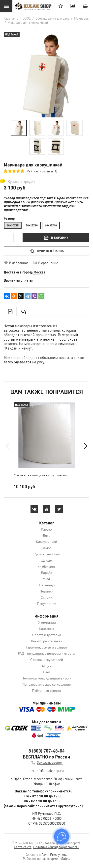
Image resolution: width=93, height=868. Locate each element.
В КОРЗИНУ (56, 237)
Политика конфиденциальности (46, 678)
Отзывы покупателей (47, 659)
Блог (47, 672)
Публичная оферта (46, 690)
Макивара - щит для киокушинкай (40, 475)
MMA (46, 579)
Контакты (46, 628)
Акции (47, 666)
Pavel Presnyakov (54, 854)
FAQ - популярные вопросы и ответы (46, 653)
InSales (64, 858)
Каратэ (46, 529)
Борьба (46, 572)
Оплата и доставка (47, 635)
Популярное (46, 603)
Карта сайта (23, 847)
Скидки (46, 597)
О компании (47, 622)
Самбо (46, 548)
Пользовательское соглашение (46, 684)
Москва (39, 272)
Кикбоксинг (46, 566)
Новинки (47, 591)
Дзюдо (47, 560)
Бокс (47, 535)
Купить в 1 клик (46, 251)
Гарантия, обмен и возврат (46, 647)
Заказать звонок (50, 762)
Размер (9, 218)
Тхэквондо (46, 585)
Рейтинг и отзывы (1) (42, 171)
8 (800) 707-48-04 (47, 751)
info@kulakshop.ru (50, 770)
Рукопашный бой (47, 554)
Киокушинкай (46, 542)
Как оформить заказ (46, 641)
